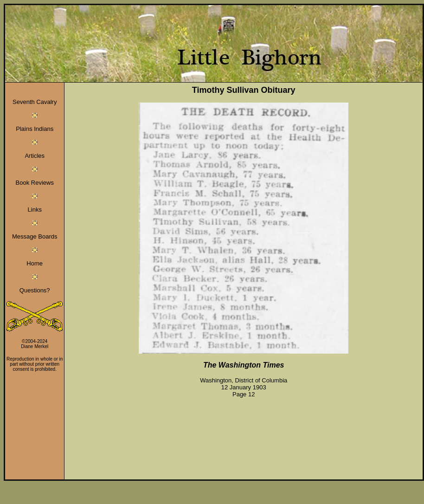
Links (35, 210)
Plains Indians (35, 129)
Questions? (35, 290)
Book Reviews (35, 183)
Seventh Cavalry (35, 102)
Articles (35, 156)
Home (35, 263)
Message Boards (35, 236)
